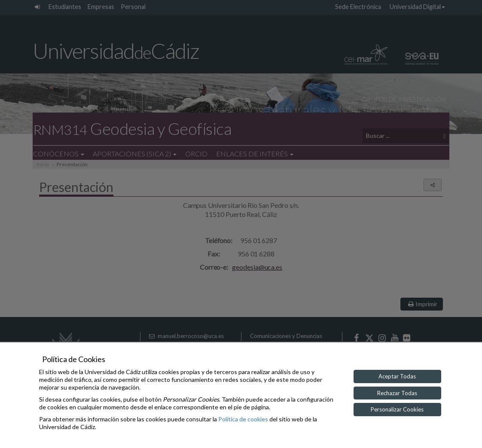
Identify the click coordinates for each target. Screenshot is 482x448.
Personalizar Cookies (397, 409)
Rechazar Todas (397, 393)
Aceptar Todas (397, 376)
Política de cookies (243, 419)
